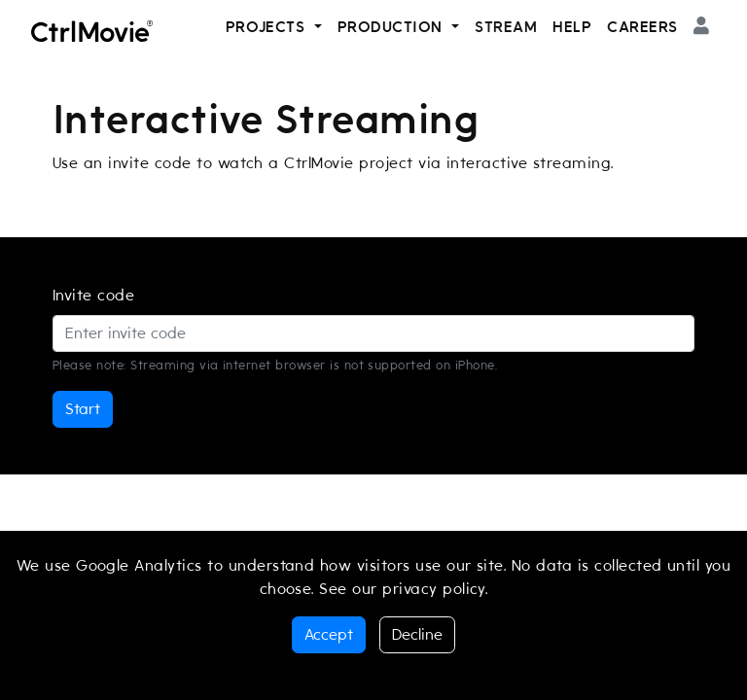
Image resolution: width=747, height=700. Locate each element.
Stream (506, 27)
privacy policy (434, 589)
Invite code (93, 296)
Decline (417, 635)
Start (83, 409)
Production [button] (392, 27)
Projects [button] (268, 27)
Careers (642, 27)
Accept (329, 635)
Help (572, 27)
